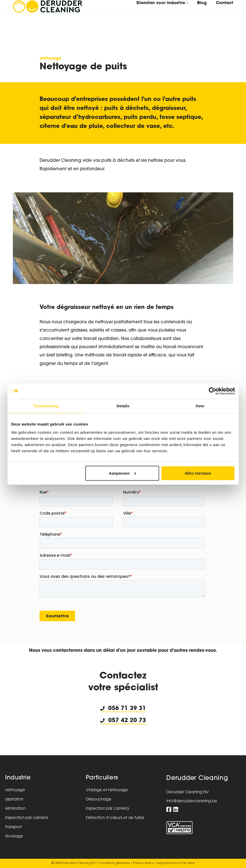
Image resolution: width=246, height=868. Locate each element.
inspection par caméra (27, 818)
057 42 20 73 (123, 721)
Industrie (18, 778)
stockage (14, 837)
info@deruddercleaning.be (192, 801)
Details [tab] (123, 406)
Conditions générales (115, 863)
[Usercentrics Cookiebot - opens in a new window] (212, 391)
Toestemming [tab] (46, 406)
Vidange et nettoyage (107, 790)
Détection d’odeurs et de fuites (115, 818)
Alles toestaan (198, 473)
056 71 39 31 (127, 709)
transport (13, 827)
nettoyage (50, 59)
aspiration (14, 800)
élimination (15, 809)
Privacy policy (143, 863)
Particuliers (102, 778)
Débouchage (99, 800)
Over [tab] (200, 406)
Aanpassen (122, 473)
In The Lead (186, 863)
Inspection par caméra (107, 809)
